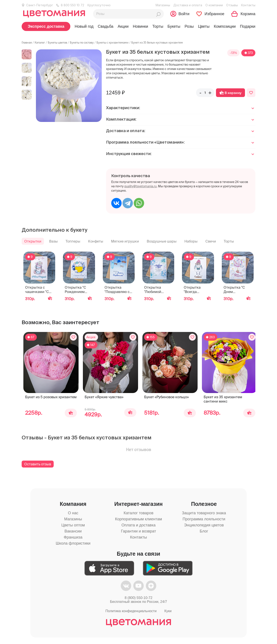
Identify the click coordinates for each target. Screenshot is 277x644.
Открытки (33, 241)
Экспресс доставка (46, 26)
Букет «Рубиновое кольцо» (166, 397)
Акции (123, 26)
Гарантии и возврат (138, 531)
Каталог (40, 42)
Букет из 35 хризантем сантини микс (223, 399)
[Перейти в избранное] (210, 14)
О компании (214, 5)
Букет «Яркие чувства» (104, 397)
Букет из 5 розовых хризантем (51, 397)
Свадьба (106, 26)
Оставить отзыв (38, 464)
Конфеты (96, 241)
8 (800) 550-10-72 (138, 598)
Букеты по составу (82, 42)
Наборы (191, 241)
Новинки (141, 26)
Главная (27, 42)
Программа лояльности (204, 519)
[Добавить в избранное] (73, 337)
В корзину (230, 93)
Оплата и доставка (138, 525)
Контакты (248, 5)
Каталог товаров (138, 513)
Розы (189, 26)
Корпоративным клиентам (138, 519)
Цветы (204, 26)
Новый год (84, 26)
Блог (204, 531)
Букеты (174, 26)
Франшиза (73, 537)
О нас (73, 513)
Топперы (73, 241)
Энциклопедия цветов (204, 525)
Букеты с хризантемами (113, 42)
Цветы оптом (73, 525)
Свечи (211, 241)
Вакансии (73, 531)
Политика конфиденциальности (131, 611)
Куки (168, 611)
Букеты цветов (57, 42)
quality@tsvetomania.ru (140, 186)
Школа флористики (73, 543)
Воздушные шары (162, 241)
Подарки (248, 26)
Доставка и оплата (188, 5)
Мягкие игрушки (125, 241)
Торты (158, 26)
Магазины (163, 5)
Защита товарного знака (204, 513)
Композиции (225, 26)
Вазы (53, 241)
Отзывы (232, 5)
